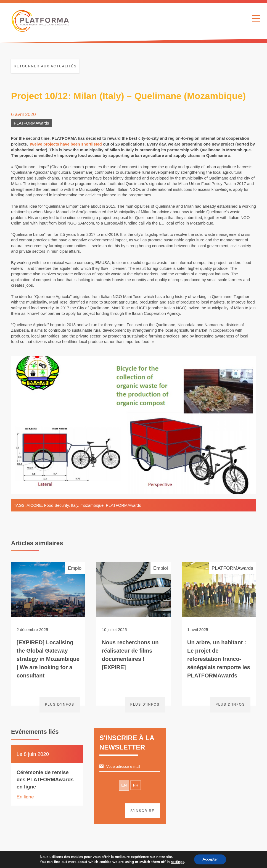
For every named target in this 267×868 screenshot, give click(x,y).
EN (124, 785)
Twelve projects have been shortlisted (65, 144)
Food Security (56, 505)
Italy (75, 505)
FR (136, 785)
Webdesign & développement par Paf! (156, 860)
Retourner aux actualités (45, 66)
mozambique (92, 505)
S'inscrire (142, 811)
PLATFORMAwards (31, 123)
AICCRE (34, 505)
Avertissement (90, 860)
